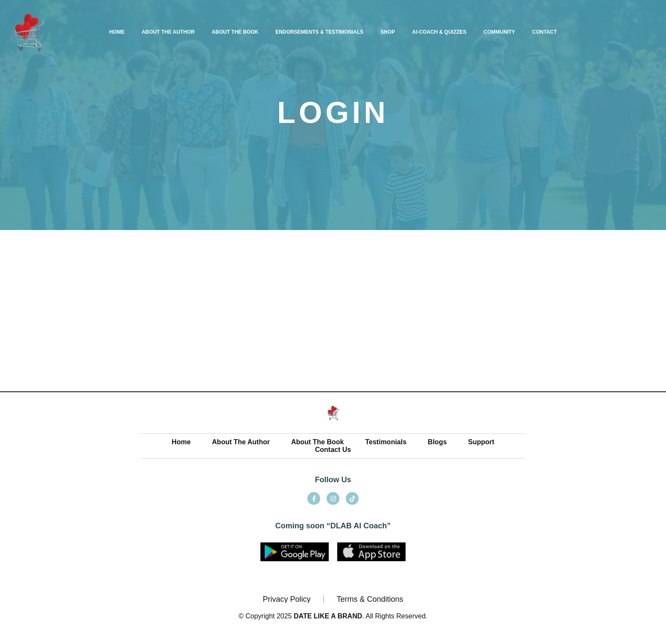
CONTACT (545, 32)
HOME (117, 32)
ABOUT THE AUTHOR (168, 32)
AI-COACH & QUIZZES (439, 32)
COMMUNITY (499, 32)
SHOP (388, 32)
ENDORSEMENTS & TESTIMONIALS (319, 32)
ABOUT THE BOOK (235, 32)
